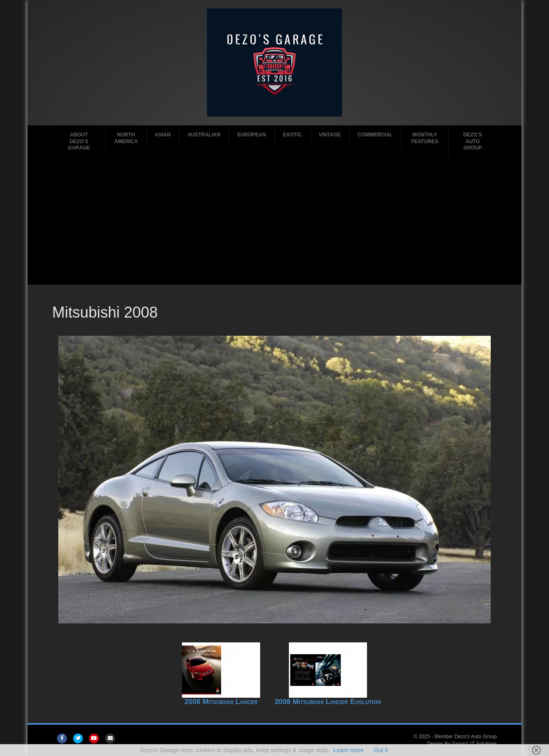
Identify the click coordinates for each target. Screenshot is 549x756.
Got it (381, 750)
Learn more (349, 750)
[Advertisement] (275, 221)
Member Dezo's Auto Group (466, 737)
